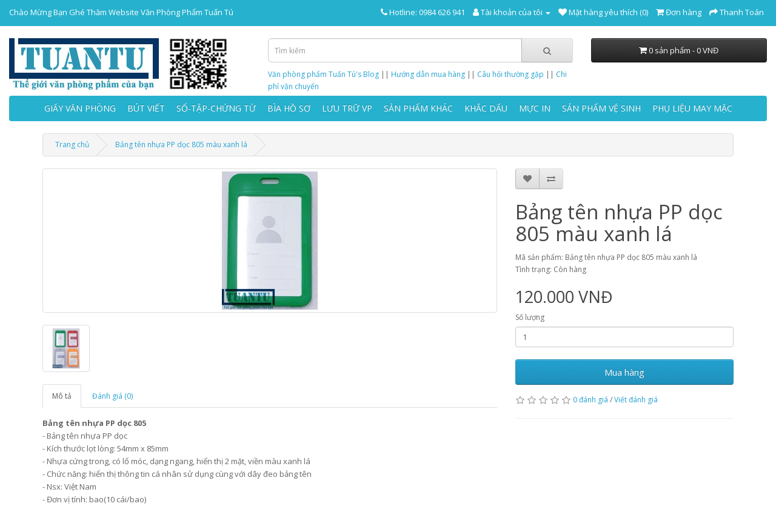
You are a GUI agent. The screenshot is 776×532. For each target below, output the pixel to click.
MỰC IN (535, 108)
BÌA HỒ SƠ (289, 108)
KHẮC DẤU (486, 108)
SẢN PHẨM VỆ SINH (601, 108)
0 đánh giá (590, 400)
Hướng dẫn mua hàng (428, 74)
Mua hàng (624, 372)
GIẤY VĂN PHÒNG (80, 108)
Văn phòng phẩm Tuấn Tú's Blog (323, 74)
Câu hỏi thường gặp (510, 74)
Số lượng (530, 317)
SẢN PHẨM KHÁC (418, 108)
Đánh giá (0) (112, 396)
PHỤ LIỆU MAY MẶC (692, 108)
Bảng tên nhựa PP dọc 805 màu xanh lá (181, 145)
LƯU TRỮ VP (347, 108)
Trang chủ (72, 145)
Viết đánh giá (636, 400)
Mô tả (62, 396)
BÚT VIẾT (146, 108)
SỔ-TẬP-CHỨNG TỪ (216, 108)
